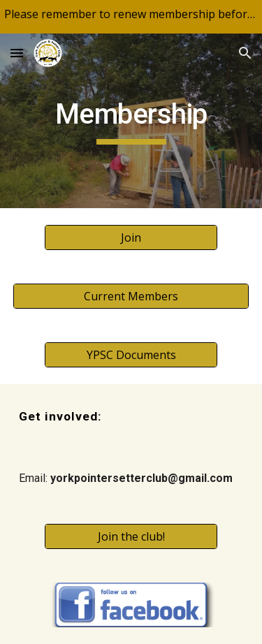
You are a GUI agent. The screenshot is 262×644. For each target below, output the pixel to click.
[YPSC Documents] (131, 355)
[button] (17, 53)
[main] (131, 121)
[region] (131, 17)
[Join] (131, 237)
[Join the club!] (131, 536)
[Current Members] (131, 296)
